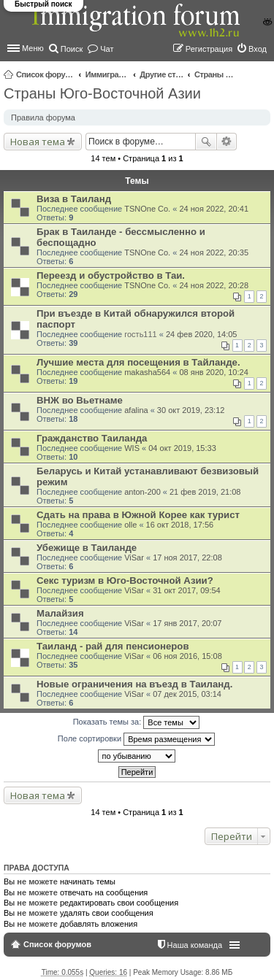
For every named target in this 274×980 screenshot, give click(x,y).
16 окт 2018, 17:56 (180, 525)
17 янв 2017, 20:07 (187, 623)
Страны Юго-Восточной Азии (216, 74)
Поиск (206, 142)
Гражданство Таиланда (92, 438)
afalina (136, 410)
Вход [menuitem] (258, 49)
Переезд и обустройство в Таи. (111, 275)
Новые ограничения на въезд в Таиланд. (134, 684)
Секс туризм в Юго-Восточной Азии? (125, 580)
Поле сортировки (136, 739)
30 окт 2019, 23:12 (191, 410)
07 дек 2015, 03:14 (187, 694)
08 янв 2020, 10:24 (213, 372)
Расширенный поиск (227, 142)
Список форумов (45, 74)
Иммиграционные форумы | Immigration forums (107, 74)
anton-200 (142, 492)
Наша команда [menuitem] (195, 945)
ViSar (134, 557)
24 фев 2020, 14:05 (201, 334)
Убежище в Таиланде (87, 548)
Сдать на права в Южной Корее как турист (138, 515)
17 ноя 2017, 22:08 (187, 557)
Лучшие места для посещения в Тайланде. (138, 362)
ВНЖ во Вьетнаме (80, 400)
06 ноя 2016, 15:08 (187, 656)
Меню (33, 48)
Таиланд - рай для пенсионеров (113, 646)
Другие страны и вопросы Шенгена (161, 74)
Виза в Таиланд (74, 199)
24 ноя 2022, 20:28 (214, 285)
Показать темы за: (137, 722)
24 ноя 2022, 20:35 (214, 252)
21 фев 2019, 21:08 (205, 492)
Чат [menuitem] (107, 49)
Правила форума (43, 117)
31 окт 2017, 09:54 (187, 590)
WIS (132, 448)
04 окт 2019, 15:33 (182, 448)
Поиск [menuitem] (72, 49)
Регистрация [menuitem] (209, 49)
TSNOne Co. (147, 209)
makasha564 (147, 372)
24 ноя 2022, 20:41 (214, 209)
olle (130, 525)
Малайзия (60, 613)
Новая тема (38, 142)
